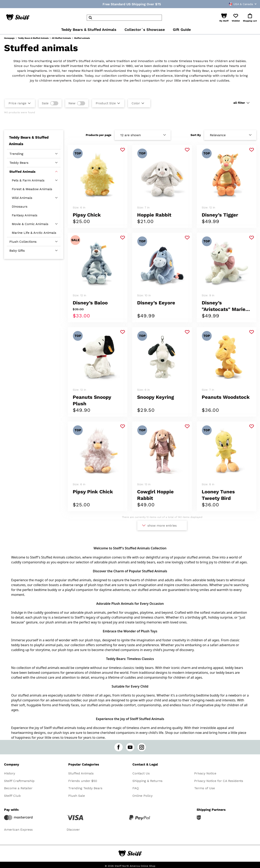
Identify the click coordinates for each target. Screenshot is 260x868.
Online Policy (142, 796)
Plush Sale (77, 796)
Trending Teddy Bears (85, 788)
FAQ (136, 788)
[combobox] (235, 4)
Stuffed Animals (22, 172)
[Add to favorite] (123, 150)
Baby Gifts (17, 251)
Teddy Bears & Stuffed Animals (33, 38)
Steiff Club (12, 796)
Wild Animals (22, 198)
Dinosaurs (20, 206)
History (10, 773)
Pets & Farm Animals (28, 180)
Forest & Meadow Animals (32, 189)
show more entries (162, 526)
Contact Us (141, 773)
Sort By (196, 135)
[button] (224, 18)
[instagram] (142, 747)
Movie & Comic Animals (30, 224)
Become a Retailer (18, 788)
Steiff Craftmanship (19, 781)
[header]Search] (124, 18)
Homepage (9, 38)
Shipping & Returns (147, 781)
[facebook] (119, 747)
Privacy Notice (205, 773)
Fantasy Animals (25, 215)
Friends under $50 (83, 781)
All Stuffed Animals (61, 38)
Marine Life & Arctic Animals (34, 233)
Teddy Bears (19, 163)
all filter (239, 103)
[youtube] (130, 747)
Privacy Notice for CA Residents (219, 781)
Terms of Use (205, 788)
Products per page (99, 135)
